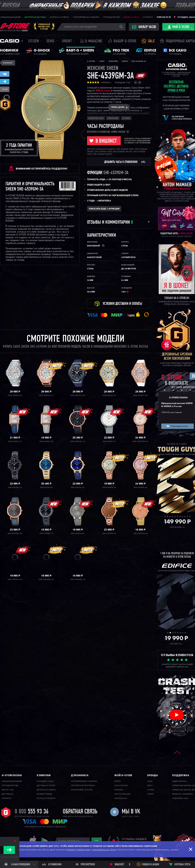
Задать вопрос (179, 781)
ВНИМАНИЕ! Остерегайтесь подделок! (42, 169)
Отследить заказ (186, 17)
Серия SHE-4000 (96, 118)
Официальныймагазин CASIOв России (44, 27)
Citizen (33, 41)
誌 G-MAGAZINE (91, 41)
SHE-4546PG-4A (140, 487)
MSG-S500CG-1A (46, 395)
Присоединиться (179, 426)
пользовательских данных (104, 850)
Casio (10, 41)
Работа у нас (8, 790)
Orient (67, 41)
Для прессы (7, 794)
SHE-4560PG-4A (109, 533)
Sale (151, 41)
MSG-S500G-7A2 (140, 395)
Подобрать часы (180, 798)
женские (103, 68)
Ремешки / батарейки (182, 794)
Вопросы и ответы (60, 17)
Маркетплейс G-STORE (82, 790)
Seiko (50, 41)
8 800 (32, 812)
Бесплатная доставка (35, 17)
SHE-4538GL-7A (15, 441)
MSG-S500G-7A (109, 395)
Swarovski (113, 118)
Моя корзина (121, 786)
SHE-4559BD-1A (46, 533)
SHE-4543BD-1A (15, 487)
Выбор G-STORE (125, 41)
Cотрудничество (10, 786)
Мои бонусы (121, 798)
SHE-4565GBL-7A (46, 579)
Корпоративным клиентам (86, 17)
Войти (117, 781)
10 (187, 517)
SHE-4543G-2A (46, 487)
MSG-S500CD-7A (15, 395)
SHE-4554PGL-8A (15, 533)
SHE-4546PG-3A (109, 487)
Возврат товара (44, 794)
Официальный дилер (11, 17)
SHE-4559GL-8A (78, 533)
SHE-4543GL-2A (78, 487)
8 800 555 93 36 (164, 17)
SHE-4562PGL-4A (15, 579)
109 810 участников (172, 413)
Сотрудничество (112, 17)
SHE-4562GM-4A (140, 533)
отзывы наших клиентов (134, 841)
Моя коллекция (122, 794)
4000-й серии (103, 91)
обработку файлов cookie (79, 850)
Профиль (119, 790)
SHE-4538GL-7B (46, 441)
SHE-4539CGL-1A (78, 441)
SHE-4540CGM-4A (140, 441)
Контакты (148, 17)
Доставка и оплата (46, 786)
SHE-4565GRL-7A (78, 579)
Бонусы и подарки (46, 798)
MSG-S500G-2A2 (78, 395)
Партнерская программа (83, 786)
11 (190, 517)
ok (97, 841)
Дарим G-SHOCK (132, 17)
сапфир (126, 118)
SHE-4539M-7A (109, 441)
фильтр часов (144, 27)
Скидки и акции (150, 865)
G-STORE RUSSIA (178, 398)
